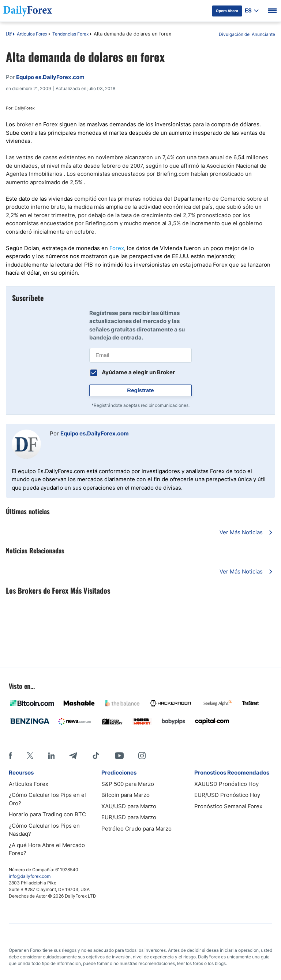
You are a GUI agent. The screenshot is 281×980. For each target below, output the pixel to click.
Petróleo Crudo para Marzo (136, 829)
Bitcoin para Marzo (125, 795)
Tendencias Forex (70, 34)
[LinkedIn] (51, 756)
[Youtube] (119, 756)
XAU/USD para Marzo (129, 806)
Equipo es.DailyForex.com (95, 433)
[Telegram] (73, 756)
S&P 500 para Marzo (128, 784)
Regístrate (140, 390)
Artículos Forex (29, 784)
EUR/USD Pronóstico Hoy (227, 795)
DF (9, 34)
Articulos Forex (32, 34)
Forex (117, 248)
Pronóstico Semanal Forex (228, 806)
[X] (30, 756)
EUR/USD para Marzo (129, 817)
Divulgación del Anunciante (247, 34)
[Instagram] (142, 756)
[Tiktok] (96, 756)
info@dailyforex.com (30, 876)
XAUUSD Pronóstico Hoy (226, 784)
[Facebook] (10, 756)
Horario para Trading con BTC (47, 814)
